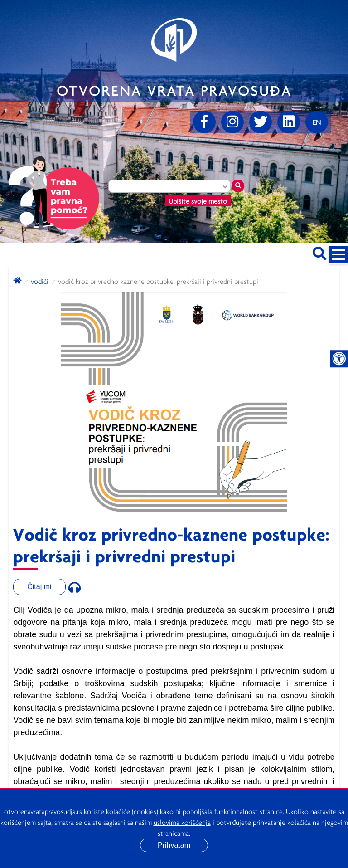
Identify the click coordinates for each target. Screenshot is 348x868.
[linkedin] (289, 122)
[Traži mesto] (238, 186)
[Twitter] (261, 122)
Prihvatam (174, 845)
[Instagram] (232, 122)
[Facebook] (204, 122)
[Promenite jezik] (317, 122)
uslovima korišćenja (182, 822)
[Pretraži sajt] (319, 252)
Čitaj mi (39, 587)
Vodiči (40, 281)
